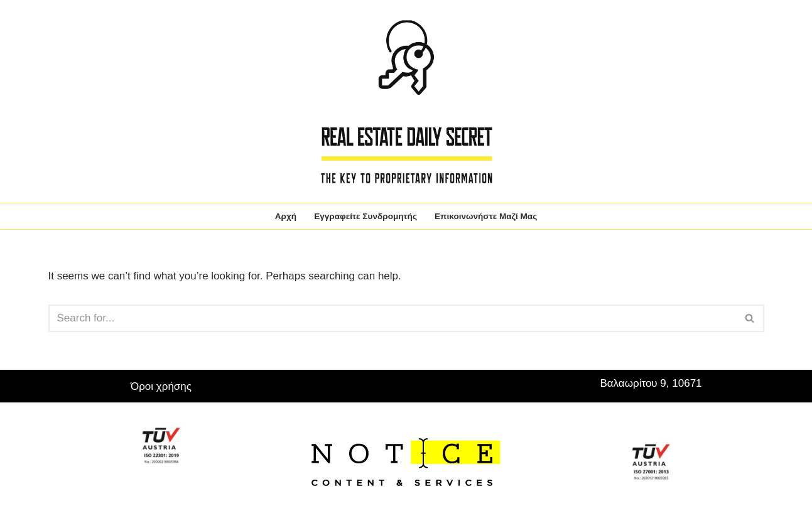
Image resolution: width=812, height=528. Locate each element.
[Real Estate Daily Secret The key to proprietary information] (406, 101)
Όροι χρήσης (161, 386)
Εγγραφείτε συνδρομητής (365, 216)
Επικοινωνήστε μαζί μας (486, 216)
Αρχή (286, 216)
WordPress (168, 495)
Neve (61, 495)
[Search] (392, 318)
